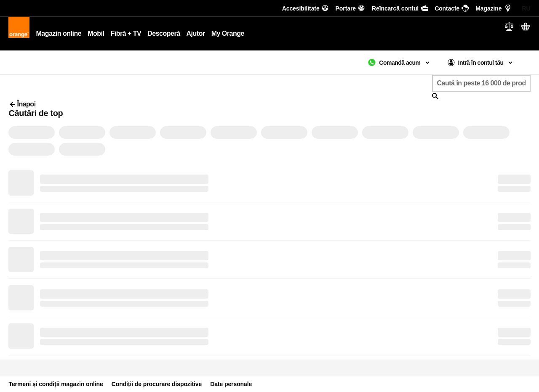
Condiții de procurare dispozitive (157, 384)
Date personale (231, 384)
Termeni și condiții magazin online (56, 384)
